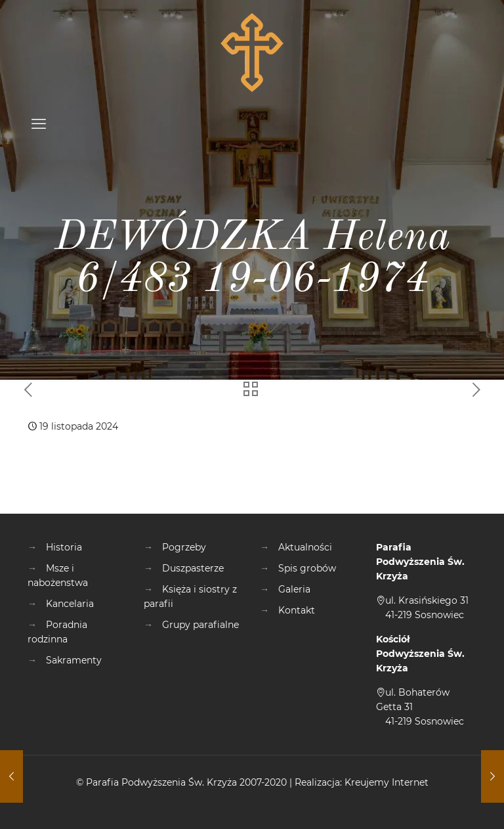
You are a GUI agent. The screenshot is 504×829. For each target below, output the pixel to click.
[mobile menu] (39, 124)
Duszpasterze (193, 568)
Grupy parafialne (200, 625)
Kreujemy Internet (387, 782)
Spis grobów (307, 568)
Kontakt (297, 610)
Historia (64, 547)
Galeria (294, 589)
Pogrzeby (184, 547)
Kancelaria (70, 604)
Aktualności (305, 547)
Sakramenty (74, 660)
